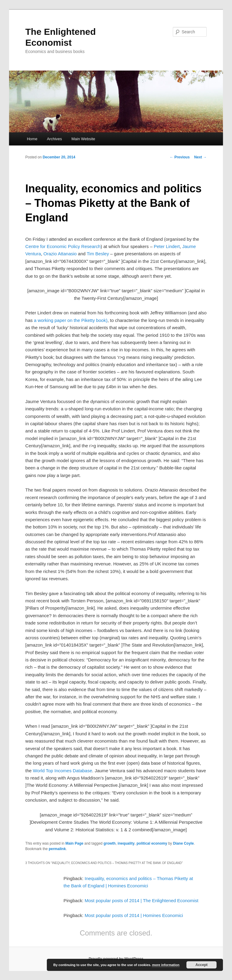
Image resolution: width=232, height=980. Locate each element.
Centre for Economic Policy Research (63, 246)
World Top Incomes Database (63, 771)
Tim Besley (98, 254)
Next (200, 157)
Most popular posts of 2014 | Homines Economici (134, 915)
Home (32, 139)
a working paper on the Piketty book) (71, 320)
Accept (201, 965)
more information (166, 965)
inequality (126, 843)
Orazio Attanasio (60, 254)
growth (110, 843)
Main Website (84, 139)
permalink (57, 849)
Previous (180, 157)
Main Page (74, 843)
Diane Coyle (184, 843)
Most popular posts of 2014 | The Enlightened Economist (141, 901)
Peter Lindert (167, 246)
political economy (152, 843)
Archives (54, 139)
